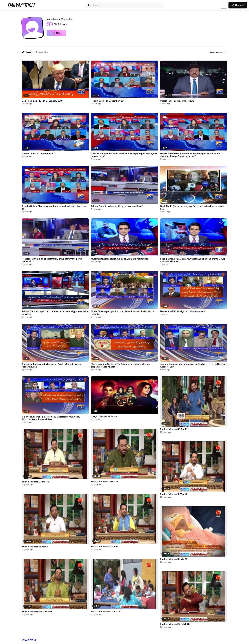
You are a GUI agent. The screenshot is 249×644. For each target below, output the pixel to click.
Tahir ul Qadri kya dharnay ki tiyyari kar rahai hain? (117, 206)
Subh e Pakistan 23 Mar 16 (104, 482)
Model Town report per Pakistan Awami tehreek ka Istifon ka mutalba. (122, 313)
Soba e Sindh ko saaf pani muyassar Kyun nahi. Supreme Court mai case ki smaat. (192, 260)
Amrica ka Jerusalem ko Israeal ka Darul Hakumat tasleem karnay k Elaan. (52, 366)
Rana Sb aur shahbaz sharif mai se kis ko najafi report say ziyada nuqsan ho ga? (124, 155)
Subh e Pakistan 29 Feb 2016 (175, 624)
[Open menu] (5, 5)
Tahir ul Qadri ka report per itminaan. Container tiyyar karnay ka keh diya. (55, 313)
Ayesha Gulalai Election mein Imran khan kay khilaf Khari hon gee (54, 208)
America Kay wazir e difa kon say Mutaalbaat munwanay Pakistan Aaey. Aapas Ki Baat (51, 418)
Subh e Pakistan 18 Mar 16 (173, 494)
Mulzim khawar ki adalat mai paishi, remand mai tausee (120, 259)
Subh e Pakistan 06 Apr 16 (174, 429)
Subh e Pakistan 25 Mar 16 (35, 482)
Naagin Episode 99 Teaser (104, 417)
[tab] (27, 53)
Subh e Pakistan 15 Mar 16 (35, 547)
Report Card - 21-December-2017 (108, 101)
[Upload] (224, 5)
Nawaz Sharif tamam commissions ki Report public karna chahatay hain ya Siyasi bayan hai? (190, 155)
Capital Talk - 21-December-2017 (177, 101)
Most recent (219, 53)
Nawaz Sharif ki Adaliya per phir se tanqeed (182, 311)
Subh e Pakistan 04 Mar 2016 (37, 612)
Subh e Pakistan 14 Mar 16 (104, 547)
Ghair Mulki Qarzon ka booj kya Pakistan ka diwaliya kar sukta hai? (192, 208)
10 (35, 640)
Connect (238, 5)
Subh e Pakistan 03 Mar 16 (174, 559)
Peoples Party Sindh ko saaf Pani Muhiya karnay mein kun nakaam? (52, 260)
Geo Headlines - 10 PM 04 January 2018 (42, 101)
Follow (56, 33)
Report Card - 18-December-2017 (39, 154)
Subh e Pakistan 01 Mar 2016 (106, 612)
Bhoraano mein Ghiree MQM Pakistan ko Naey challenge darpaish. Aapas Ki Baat (120, 366)
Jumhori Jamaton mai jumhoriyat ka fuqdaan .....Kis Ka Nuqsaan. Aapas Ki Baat (193, 366)
